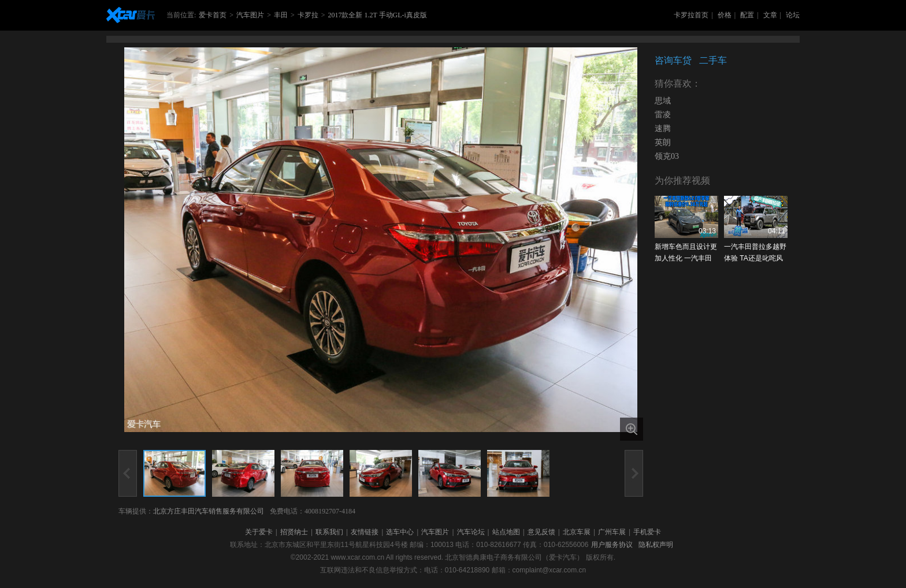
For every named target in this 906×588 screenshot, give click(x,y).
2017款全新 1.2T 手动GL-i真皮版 (377, 15)
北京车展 (577, 532)
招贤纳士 (294, 532)
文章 (770, 15)
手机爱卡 (647, 532)
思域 (663, 101)
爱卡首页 (213, 15)
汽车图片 (250, 15)
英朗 (663, 142)
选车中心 (400, 532)
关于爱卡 (259, 532)
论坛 (793, 15)
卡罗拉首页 (691, 15)
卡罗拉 (308, 15)
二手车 (713, 60)
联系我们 (329, 532)
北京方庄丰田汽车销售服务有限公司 (209, 511)
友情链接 (365, 532)
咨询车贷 (673, 60)
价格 (725, 15)
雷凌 (663, 115)
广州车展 (612, 532)
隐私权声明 (656, 545)
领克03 (667, 156)
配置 (747, 15)
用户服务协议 (612, 545)
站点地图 (506, 532)
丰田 (281, 15)
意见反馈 (541, 532)
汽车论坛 (471, 532)
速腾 (663, 129)
